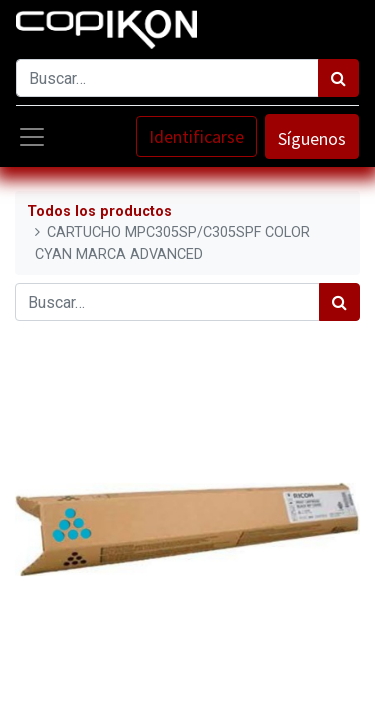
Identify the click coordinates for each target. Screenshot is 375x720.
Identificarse (196, 136)
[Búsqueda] (338, 78)
